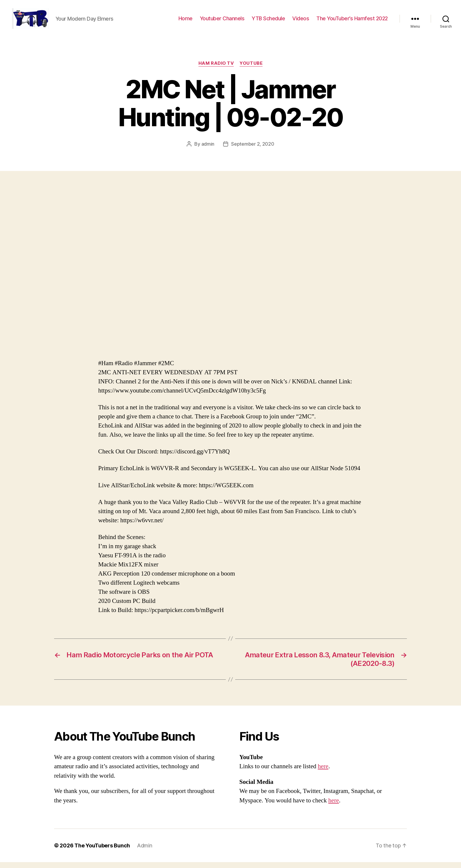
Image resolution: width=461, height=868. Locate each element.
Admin (145, 851)
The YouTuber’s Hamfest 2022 (352, 21)
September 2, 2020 (253, 150)
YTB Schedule (268, 21)
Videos (301, 21)
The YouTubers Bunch (102, 851)
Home (186, 21)
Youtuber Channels (222, 21)
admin (208, 150)
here (323, 772)
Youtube (251, 69)
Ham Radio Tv (216, 69)
